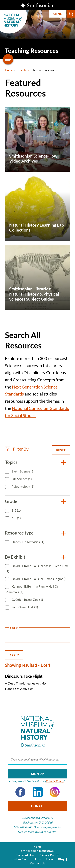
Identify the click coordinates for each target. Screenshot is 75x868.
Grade (11, 501)
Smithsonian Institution (37, 851)
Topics (11, 462)
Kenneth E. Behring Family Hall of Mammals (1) (32, 589)
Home (9, 70)
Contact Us (38, 863)
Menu (58, 14)
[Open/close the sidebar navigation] (8, 59)
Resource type (19, 533)
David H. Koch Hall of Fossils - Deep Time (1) (37, 569)
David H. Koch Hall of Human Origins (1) (39, 579)
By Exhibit (15, 557)
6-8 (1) (16, 518)
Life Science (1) (21, 479)
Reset (61, 450)
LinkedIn (38, 792)
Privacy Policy (55, 781)
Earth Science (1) (23, 471)
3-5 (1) (16, 510)
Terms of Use (25, 855)
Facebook (20, 792)
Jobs (38, 859)
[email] (37, 760)
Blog (61, 859)
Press (50, 859)
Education (23, 70)
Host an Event (20, 859)
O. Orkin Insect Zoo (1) (27, 599)
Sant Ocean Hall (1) (24, 607)
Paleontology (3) (23, 486)
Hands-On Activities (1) (28, 542)
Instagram (55, 792)
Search (71, 14)
